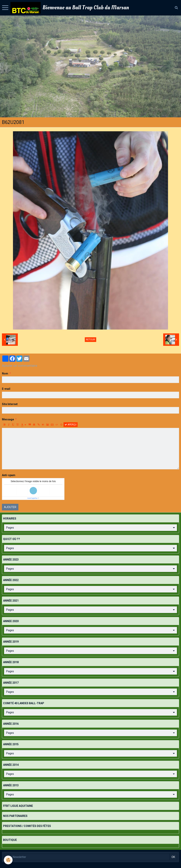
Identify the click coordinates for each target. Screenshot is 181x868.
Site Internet (10, 404)
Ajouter (10, 507)
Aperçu (71, 425)
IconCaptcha (32, 498)
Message (8, 419)
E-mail (6, 389)
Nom (5, 373)
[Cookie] (8, 860)
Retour (90, 340)
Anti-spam (9, 475)
